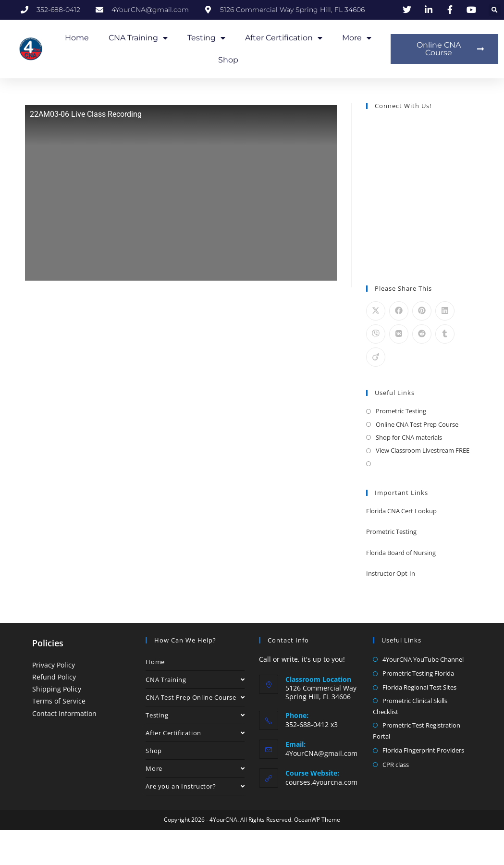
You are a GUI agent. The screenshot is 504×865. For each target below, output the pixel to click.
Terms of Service (59, 701)
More (357, 38)
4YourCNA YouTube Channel (423, 659)
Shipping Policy (57, 689)
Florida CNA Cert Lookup (401, 511)
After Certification (284, 38)
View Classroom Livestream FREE (423, 450)
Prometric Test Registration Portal (417, 731)
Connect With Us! (403, 106)
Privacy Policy (54, 665)
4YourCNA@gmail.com (321, 753)
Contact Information (64, 713)
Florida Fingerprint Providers (423, 750)
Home (77, 38)
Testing (206, 38)
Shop (228, 60)
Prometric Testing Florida (418, 673)
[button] (495, 10)
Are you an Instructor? (195, 786)
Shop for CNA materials (409, 437)
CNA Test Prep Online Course (195, 697)
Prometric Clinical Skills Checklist (410, 706)
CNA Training (138, 38)
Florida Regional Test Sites (419, 687)
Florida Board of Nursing (401, 553)
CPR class (396, 765)
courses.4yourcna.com (321, 782)
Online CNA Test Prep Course (417, 424)
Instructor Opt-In (391, 573)
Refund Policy (54, 677)
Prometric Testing (401, 411)
